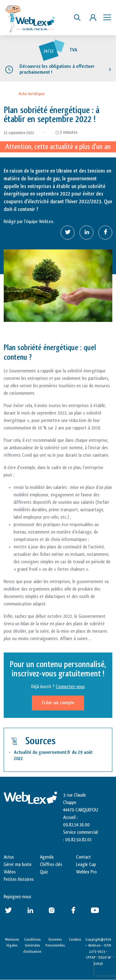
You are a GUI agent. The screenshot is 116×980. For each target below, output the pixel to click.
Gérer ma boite (18, 865)
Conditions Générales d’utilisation (32, 945)
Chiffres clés (51, 865)
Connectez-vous (70, 687)
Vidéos (10, 872)
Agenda (47, 857)
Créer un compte (58, 703)
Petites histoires (19, 879)
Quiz (44, 872)
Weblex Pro (86, 872)
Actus (9, 857)
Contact (84, 857)
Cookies (75, 939)
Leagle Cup (86, 865)
